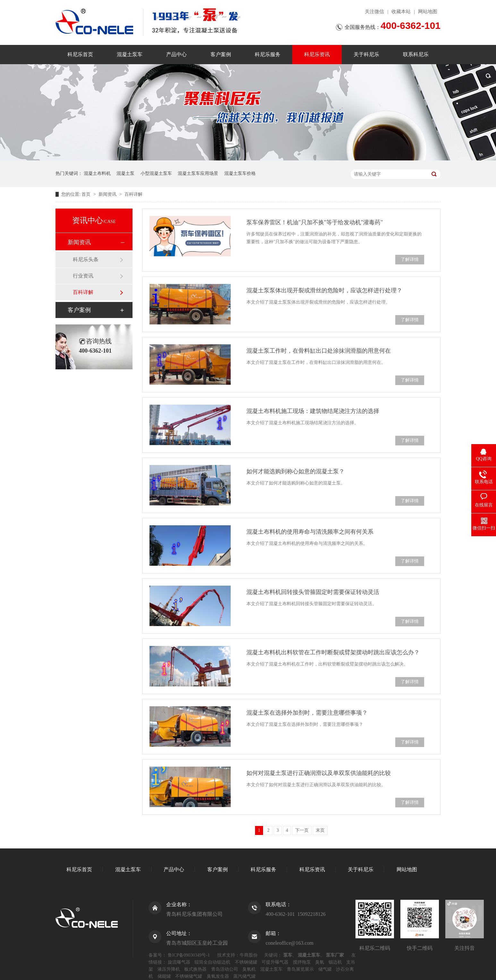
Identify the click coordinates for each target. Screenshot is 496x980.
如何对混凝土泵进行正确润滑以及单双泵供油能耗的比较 (319, 773)
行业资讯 (83, 276)
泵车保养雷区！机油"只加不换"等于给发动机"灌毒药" (315, 222)
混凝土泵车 (130, 54)
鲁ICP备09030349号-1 (189, 955)
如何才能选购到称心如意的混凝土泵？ (295, 471)
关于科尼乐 (366, 54)
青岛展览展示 (300, 969)
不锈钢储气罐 (189, 976)
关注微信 (374, 12)
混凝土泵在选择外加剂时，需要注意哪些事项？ (307, 713)
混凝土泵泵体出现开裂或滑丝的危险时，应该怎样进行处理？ (324, 290)
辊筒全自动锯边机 (212, 962)
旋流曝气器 (179, 962)
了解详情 (410, 259)
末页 (320, 830)
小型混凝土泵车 (156, 173)
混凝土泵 (125, 173)
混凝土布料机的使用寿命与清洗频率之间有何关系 (310, 532)
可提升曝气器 (275, 962)
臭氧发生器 (218, 976)
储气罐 (325, 969)
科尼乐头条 (86, 259)
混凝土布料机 (97, 173)
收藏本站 (401, 12)
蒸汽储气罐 (244, 976)
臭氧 (320, 962)
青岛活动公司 (225, 969)
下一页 (302, 830)
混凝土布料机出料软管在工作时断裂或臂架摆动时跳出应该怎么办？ (333, 652)
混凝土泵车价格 (240, 173)
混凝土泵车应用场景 (198, 173)
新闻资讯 (108, 194)
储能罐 (164, 976)
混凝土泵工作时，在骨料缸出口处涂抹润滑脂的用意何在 (319, 351)
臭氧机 (249, 969)
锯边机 (335, 962)
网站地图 (428, 12)
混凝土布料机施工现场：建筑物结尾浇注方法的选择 (313, 411)
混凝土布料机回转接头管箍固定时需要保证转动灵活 (313, 592)
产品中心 (176, 54)
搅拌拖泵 (302, 962)
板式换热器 (195, 969)
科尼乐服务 (268, 54)
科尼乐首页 (80, 54)
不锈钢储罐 (246, 962)
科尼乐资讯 (317, 54)
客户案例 (221, 54)
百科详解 (133, 194)
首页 (87, 194)
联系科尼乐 (416, 54)
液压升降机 (169, 969)
